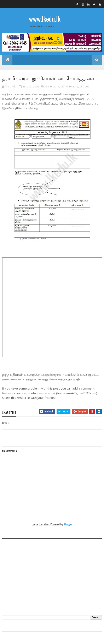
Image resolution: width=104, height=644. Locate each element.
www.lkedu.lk (45, 19)
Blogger (68, 524)
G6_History (52, 86)
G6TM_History (69, 86)
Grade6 (85, 86)
